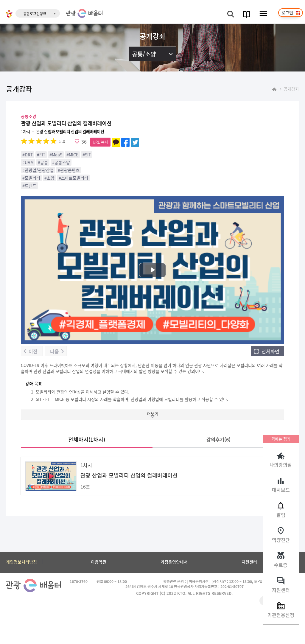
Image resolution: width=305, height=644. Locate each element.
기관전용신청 (281, 615)
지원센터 (281, 590)
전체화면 (270, 351)
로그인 (287, 13)
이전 (33, 351)
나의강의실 (281, 465)
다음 (55, 351)
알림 (281, 515)
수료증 (281, 565)
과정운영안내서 (174, 562)
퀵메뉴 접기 (281, 439)
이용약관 (99, 562)
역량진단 (281, 540)
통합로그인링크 (35, 14)
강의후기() (218, 439)
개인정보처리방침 (21, 562)
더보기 (153, 414)
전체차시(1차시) (87, 439)
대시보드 (281, 490)
